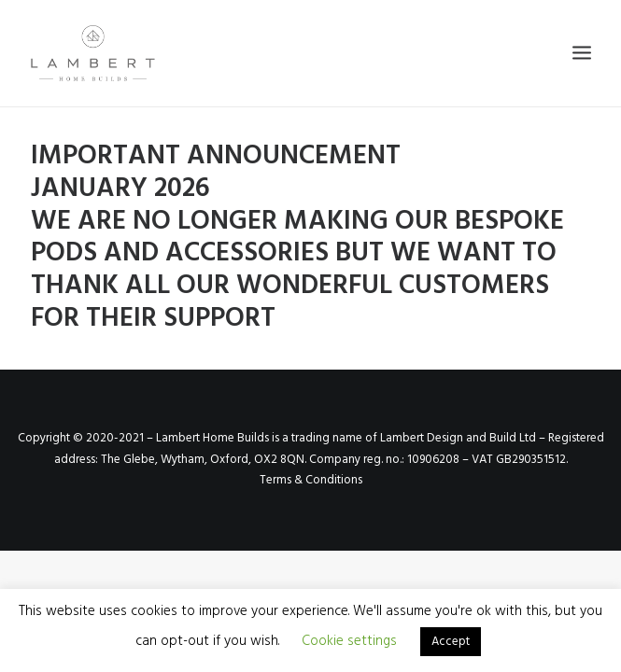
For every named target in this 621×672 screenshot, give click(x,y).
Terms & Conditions (311, 480)
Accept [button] (451, 642)
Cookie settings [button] (349, 641)
